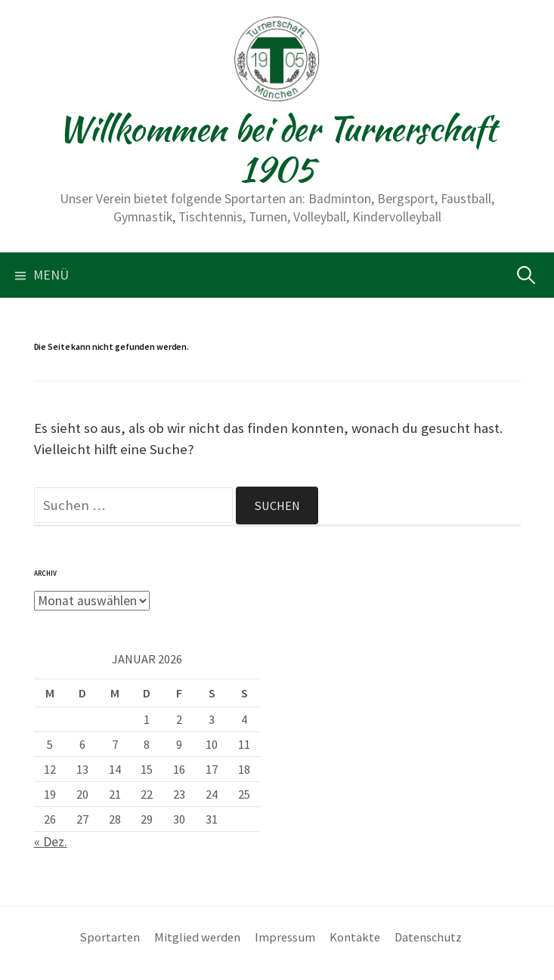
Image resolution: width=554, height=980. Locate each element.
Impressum (285, 937)
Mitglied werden (197, 937)
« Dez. (51, 842)
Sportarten (110, 937)
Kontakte (355, 937)
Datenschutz (428, 937)
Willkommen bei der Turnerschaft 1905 (277, 149)
